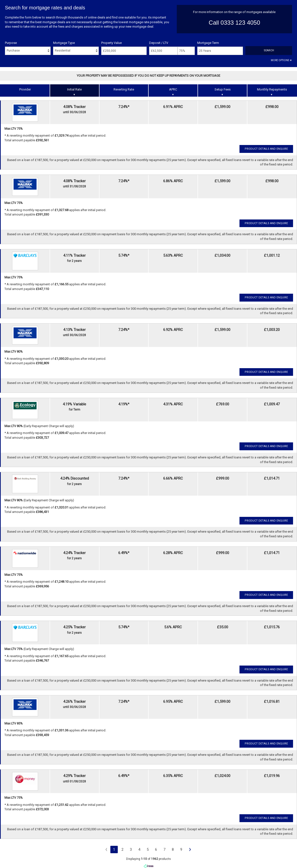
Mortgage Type (64, 43)
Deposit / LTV (159, 43)
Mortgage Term (208, 43)
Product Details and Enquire (266, 149)
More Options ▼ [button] (281, 60)
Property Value (111, 43)
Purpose (11, 43)
